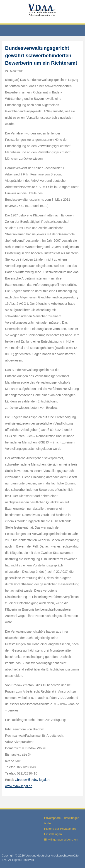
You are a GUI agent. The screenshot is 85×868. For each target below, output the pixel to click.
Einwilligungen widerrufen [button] (61, 840)
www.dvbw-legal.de (19, 786)
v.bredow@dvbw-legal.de (32, 780)
